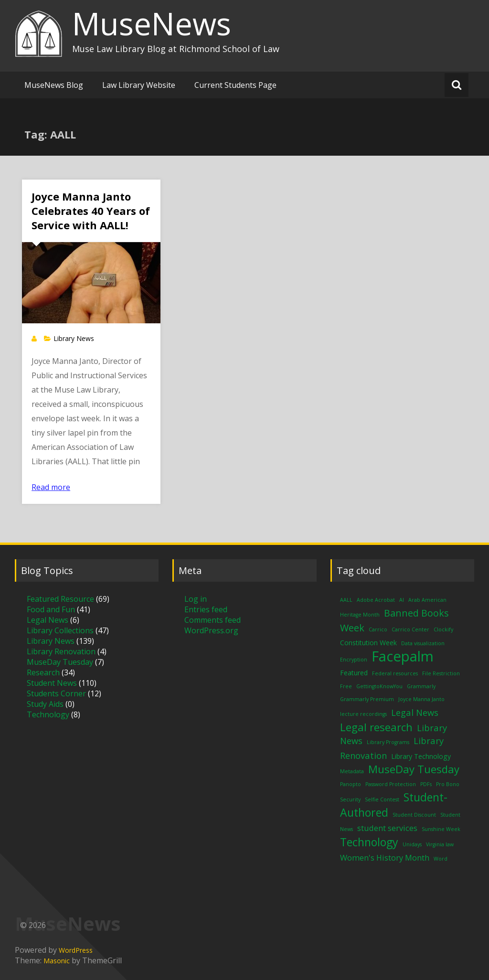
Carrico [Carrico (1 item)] (378, 629)
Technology (48, 714)
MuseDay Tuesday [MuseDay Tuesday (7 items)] (414, 769)
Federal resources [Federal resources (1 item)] (395, 673)
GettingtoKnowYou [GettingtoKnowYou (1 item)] (379, 686)
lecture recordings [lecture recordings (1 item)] (363, 714)
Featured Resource (60, 599)
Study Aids (45, 704)
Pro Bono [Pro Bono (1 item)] (448, 784)
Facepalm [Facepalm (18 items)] (403, 656)
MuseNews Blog (54, 85)
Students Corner (56, 693)
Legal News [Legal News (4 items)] (415, 712)
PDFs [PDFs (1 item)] (426, 784)
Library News (74, 338)
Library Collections (60, 630)
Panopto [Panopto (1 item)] (351, 784)
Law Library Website (139, 85)
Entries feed (206, 609)
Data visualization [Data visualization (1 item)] (423, 643)
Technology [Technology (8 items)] (369, 842)
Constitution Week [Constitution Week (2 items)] (368, 643)
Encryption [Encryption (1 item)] (354, 660)
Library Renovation (61, 651)
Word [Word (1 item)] (441, 859)
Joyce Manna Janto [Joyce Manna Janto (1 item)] (421, 699)
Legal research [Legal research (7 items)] (376, 727)
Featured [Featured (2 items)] (354, 673)
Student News (52, 683)
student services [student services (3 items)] (387, 828)
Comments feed (213, 620)
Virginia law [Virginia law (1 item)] (440, 844)
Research (43, 672)
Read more (51, 487)
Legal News (48, 620)
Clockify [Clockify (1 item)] (443, 629)
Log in (196, 599)
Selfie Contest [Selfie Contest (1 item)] (382, 799)
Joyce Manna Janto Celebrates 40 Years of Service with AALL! (91, 211)
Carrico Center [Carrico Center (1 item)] (410, 629)
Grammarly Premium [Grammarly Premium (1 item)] (367, 699)
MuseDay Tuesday (60, 662)
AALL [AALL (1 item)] (346, 600)
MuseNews (152, 23)
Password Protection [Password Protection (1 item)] (391, 784)
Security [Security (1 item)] (350, 799)
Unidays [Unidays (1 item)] (412, 844)
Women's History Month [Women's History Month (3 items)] (385, 857)
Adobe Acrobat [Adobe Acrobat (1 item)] (376, 600)
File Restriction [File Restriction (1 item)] (441, 673)
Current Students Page (235, 85)
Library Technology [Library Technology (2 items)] (421, 756)
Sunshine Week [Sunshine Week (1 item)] (441, 829)
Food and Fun (51, 609)
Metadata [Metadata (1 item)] (352, 771)
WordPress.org (211, 630)
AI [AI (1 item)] (402, 600)
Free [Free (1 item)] (346, 686)
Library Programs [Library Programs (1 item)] (388, 742)
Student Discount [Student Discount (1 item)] (414, 815)
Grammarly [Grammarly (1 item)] (421, 686)
